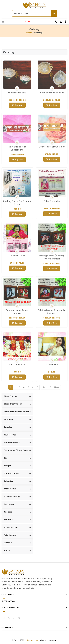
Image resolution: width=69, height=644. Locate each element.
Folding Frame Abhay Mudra (17, 314)
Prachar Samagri (12, 499)
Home (29, 33)
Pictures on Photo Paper (16, 452)
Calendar (8, 483)
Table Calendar (52, 203)
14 (44, 389)
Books (7, 553)
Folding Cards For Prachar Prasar (17, 205)
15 (50, 389)
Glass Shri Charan (13, 406)
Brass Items (10, 491)
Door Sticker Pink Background (17, 150)
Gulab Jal (8, 422)
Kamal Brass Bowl (17, 95)
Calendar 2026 (17, 258)
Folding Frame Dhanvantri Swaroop (52, 314)
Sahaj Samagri (32, 640)
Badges (7, 468)
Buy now (17, 107)
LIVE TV (29, 22)
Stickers (8, 514)
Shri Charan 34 (17, 367)
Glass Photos (10, 398)
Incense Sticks (11, 529)
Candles (8, 429)
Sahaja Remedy (12, 445)
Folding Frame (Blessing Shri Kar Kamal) (52, 259)
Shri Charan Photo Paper (16, 414)
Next (57, 389)
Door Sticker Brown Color (52, 149)
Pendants (9, 522)
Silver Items (10, 437)
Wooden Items (11, 476)
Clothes (8, 545)
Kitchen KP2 (52, 367)
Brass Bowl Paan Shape (52, 95)
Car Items (9, 506)
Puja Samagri (10, 537)
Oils (6, 460)
